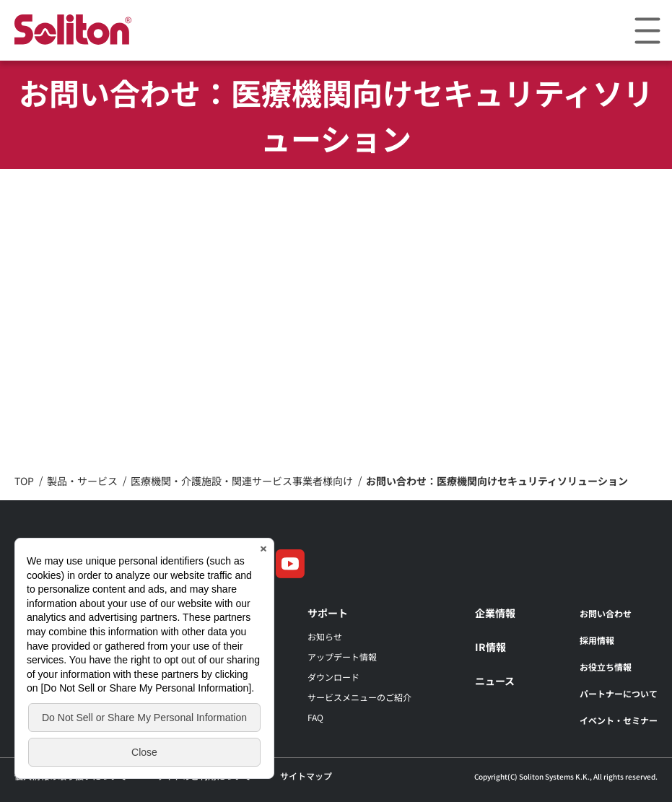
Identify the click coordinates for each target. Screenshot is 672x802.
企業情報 (495, 613)
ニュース (495, 681)
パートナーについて (619, 693)
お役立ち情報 (606, 667)
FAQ (315, 717)
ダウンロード (333, 677)
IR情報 (490, 647)
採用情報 (597, 640)
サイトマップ (306, 776)
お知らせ (325, 636)
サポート (328, 613)
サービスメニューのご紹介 (359, 697)
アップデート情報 (342, 657)
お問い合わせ (606, 613)
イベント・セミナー (619, 720)
